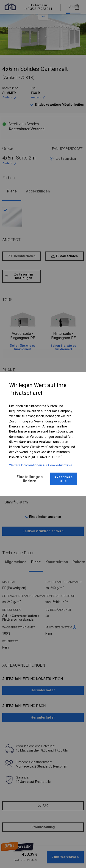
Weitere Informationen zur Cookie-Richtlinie (41, 465)
